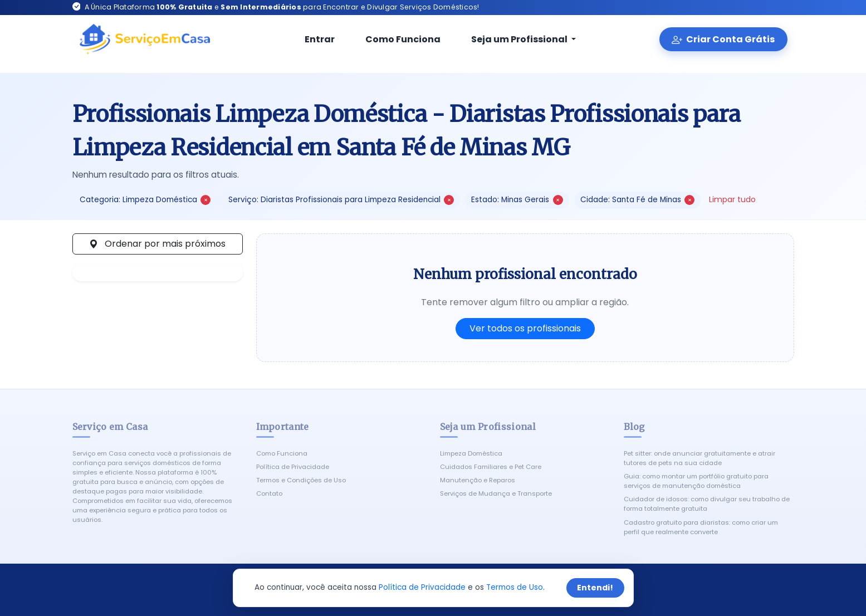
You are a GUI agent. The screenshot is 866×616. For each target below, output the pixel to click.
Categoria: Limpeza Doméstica (145, 200)
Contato (269, 493)
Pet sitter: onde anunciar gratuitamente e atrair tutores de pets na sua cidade (699, 458)
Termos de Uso (515, 587)
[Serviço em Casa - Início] (145, 40)
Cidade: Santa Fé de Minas (637, 200)
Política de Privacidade (293, 467)
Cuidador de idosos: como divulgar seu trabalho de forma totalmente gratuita (707, 504)
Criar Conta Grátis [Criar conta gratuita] (723, 39)
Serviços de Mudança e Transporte (496, 493)
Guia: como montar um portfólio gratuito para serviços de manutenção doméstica (696, 481)
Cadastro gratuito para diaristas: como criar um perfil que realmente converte (701, 527)
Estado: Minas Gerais (517, 200)
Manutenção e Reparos (478, 480)
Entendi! (595, 588)
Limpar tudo (732, 199)
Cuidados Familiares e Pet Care (491, 467)
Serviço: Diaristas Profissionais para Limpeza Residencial (341, 200)
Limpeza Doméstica (471, 453)
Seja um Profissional (513, 39)
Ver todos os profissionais (525, 328)
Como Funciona (396, 39)
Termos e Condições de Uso (301, 480)
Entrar (312, 39)
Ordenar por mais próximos (157, 244)
